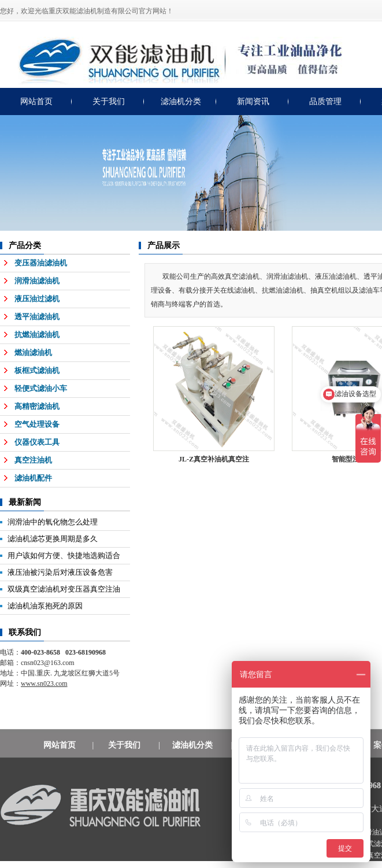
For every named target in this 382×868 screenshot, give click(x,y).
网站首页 (36, 101)
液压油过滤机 (37, 299)
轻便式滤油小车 (41, 388)
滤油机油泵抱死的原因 (45, 606)
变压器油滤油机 (41, 263)
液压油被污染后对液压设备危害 (60, 572)
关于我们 (109, 101)
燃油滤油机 (33, 352)
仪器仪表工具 (37, 442)
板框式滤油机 (37, 370)
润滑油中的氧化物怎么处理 (53, 522)
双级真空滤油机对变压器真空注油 (64, 589)
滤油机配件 (33, 478)
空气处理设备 (37, 424)
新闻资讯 (253, 101)
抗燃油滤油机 (37, 335)
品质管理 (325, 101)
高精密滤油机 (37, 406)
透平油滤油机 (37, 317)
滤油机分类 (181, 101)
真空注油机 (33, 460)
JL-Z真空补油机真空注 (214, 459)
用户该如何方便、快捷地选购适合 (64, 555)
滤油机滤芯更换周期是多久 (53, 539)
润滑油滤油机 (37, 281)
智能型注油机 (353, 459)
